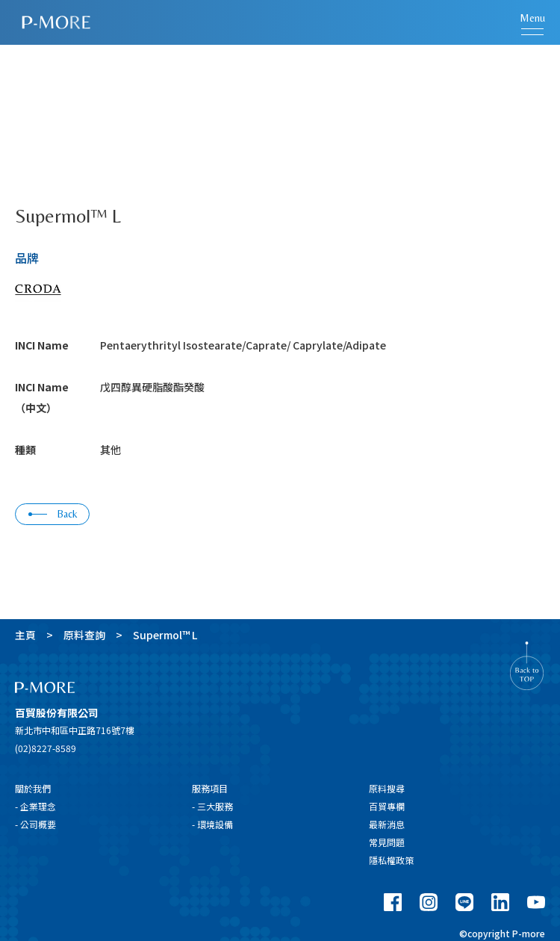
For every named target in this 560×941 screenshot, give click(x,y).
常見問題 (387, 842)
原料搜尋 (387, 788)
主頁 (25, 635)
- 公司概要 (35, 824)
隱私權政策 (391, 860)
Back (53, 514)
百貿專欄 (387, 806)
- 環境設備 (212, 824)
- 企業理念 (35, 806)
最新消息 (387, 824)
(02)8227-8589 (46, 748)
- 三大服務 (212, 806)
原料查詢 (84, 635)
